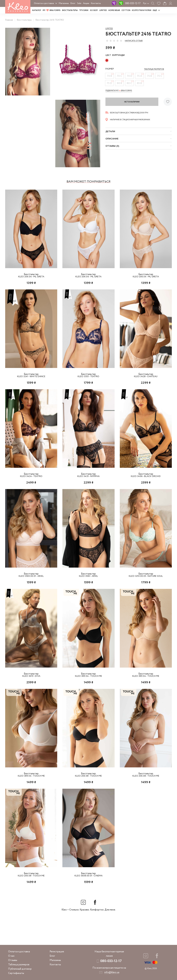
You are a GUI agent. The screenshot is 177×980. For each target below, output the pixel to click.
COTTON (126, 10)
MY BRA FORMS (52, 10)
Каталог (37, 10)
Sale (79, 3)
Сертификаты (16, 973)
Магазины (64, 3)
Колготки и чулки (142, 10)
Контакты (96, 3)
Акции (86, 3)
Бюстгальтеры (70, 10)
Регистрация (57, 952)
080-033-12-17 (133, 3)
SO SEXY (94, 10)
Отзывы (13, 960)
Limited (109, 29)
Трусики (84, 10)
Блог (73, 3)
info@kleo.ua (112, 972)
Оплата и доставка (44, 3)
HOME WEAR (114, 10)
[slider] (114, 41)
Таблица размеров (19, 965)
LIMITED (103, 10)
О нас (11, 956)
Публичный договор (20, 969)
